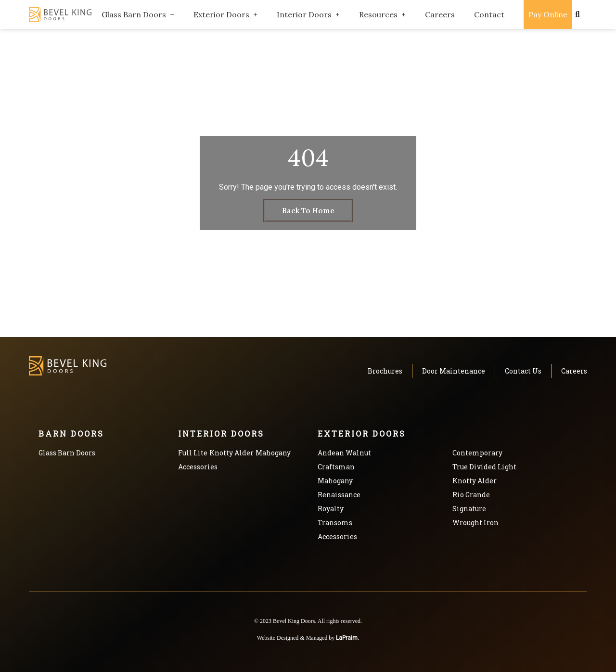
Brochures (385, 371)
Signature (469, 509)
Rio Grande (471, 495)
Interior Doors (304, 14)
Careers (440, 14)
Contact (489, 14)
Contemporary (477, 453)
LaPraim (347, 638)
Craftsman (336, 467)
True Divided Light (484, 467)
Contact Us (523, 371)
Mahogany (273, 453)
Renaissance (339, 495)
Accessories (198, 467)
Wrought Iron (475, 523)
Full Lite (193, 453)
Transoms (335, 523)
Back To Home (308, 211)
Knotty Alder (231, 453)
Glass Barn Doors (134, 14)
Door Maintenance (454, 371)
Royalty (331, 509)
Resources (378, 14)
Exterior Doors (221, 14)
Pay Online (548, 14)
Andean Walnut (344, 453)
